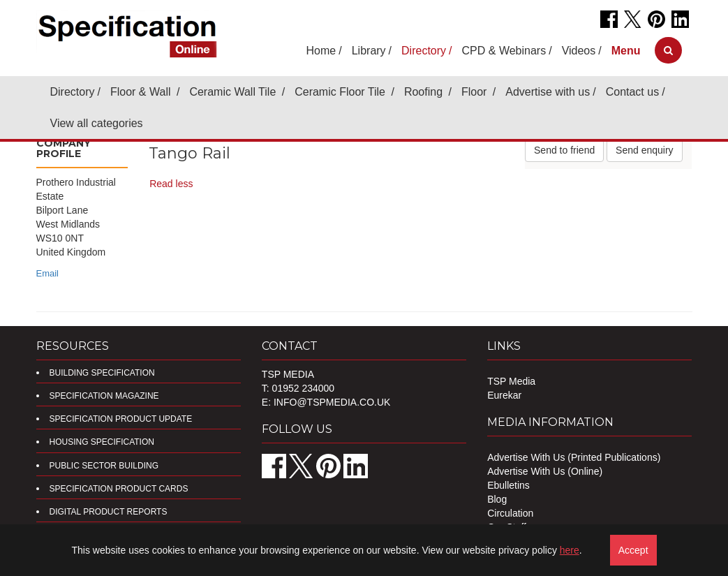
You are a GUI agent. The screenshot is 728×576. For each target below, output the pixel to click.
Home (321, 51)
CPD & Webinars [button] (504, 51)
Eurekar (504, 395)
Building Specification (102, 373)
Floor (476, 92)
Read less (171, 184)
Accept (633, 550)
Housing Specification (102, 442)
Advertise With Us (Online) (545, 471)
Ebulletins (508, 485)
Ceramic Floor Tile (341, 92)
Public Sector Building (104, 466)
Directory (73, 92)
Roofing (425, 92)
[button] (626, 51)
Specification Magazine (104, 396)
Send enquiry (645, 150)
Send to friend (564, 150)
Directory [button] (424, 51)
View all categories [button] (97, 123)
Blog (497, 499)
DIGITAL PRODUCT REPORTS (109, 512)
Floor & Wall (142, 92)
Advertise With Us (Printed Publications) (574, 457)
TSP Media (511, 381)
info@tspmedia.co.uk (332, 402)
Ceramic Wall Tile (234, 92)
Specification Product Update (121, 419)
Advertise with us (548, 92)
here (570, 550)
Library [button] (369, 51)
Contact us (632, 92)
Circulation (510, 513)
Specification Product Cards (119, 489)
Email (48, 273)
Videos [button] (579, 51)
